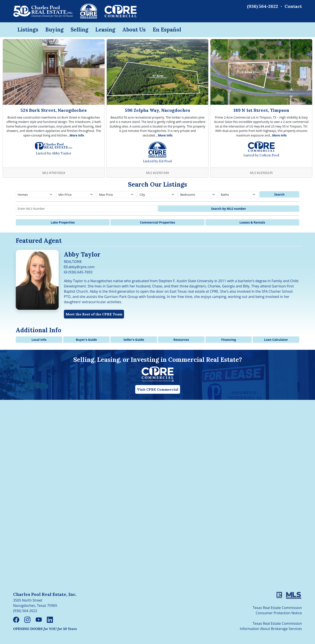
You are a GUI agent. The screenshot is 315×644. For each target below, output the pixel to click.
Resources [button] (181, 340)
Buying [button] (54, 30)
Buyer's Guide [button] (86, 340)
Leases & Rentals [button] (252, 222)
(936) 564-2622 (262, 6)
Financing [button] (228, 340)
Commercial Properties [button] (157, 222)
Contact (293, 6)
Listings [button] (28, 30)
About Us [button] (134, 30)
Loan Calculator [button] (276, 340)
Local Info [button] (39, 340)
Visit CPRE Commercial (158, 389)
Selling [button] (80, 30)
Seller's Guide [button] (134, 340)
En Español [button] (167, 30)
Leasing (105, 30)
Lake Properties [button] (63, 222)
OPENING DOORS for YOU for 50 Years (45, 629)
